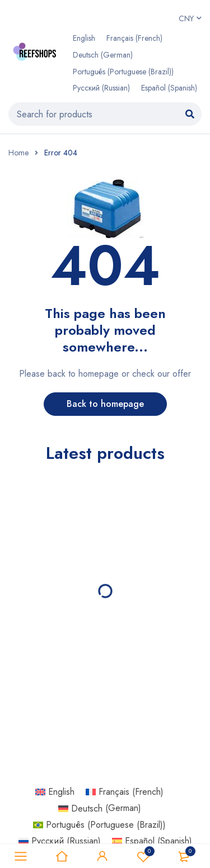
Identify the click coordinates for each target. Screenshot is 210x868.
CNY (186, 18)
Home (18, 153)
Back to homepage (105, 404)
